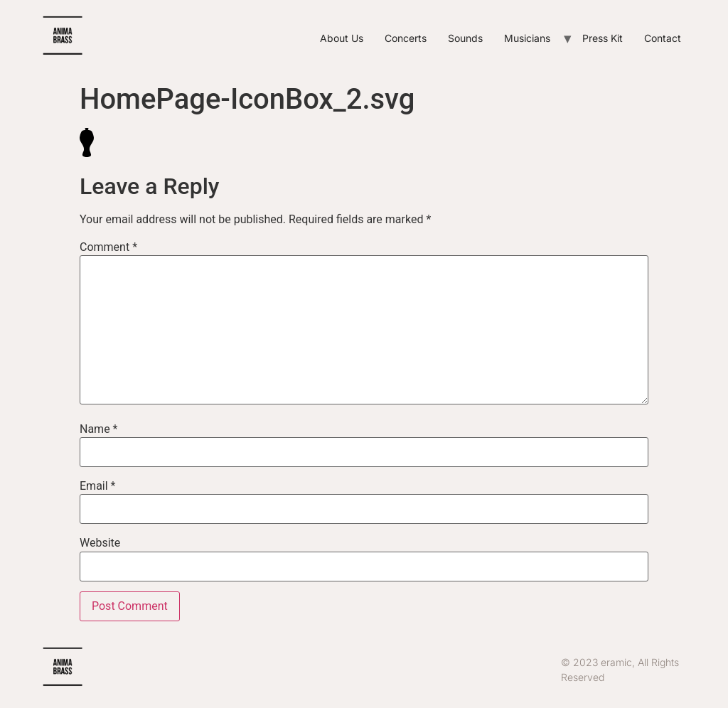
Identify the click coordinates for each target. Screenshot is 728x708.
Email (97, 486)
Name (99, 429)
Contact (663, 38)
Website (100, 543)
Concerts (406, 38)
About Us (342, 38)
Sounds (465, 38)
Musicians (527, 38)
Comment (108, 247)
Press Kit (603, 38)
